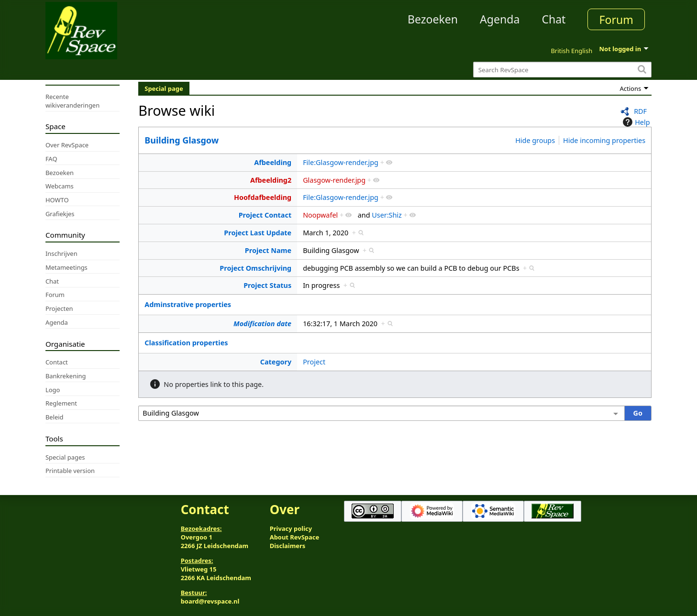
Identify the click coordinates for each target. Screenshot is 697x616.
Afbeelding (273, 162)
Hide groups (535, 140)
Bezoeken (433, 19)
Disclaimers (288, 546)
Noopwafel (320, 215)
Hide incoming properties (604, 140)
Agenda (500, 19)
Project (314, 362)
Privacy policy (291, 528)
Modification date (262, 324)
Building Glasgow (182, 140)
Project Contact (265, 215)
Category (276, 362)
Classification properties (186, 343)
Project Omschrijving (255, 268)
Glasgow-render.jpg (334, 180)
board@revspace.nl (210, 601)
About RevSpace (295, 537)
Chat (553, 19)
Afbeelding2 (271, 180)
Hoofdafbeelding (263, 197)
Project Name (268, 250)
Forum (616, 20)
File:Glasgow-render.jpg (341, 162)
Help (635, 122)
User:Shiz (387, 215)
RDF (640, 111)
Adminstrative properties (188, 304)
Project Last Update (258, 233)
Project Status (267, 285)
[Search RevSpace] (562, 70)
